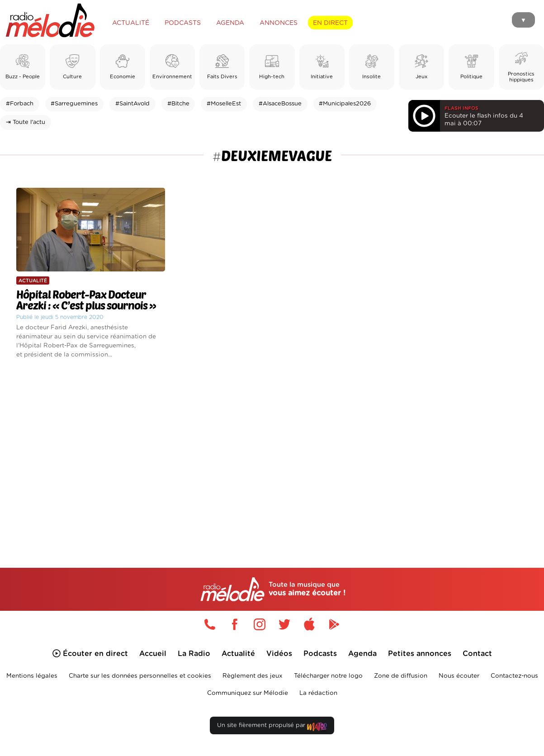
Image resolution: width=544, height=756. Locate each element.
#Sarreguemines (74, 104)
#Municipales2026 (345, 104)
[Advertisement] (272, 452)
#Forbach (20, 104)
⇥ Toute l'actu (26, 122)
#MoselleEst (224, 104)
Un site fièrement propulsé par (272, 727)
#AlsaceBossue (280, 104)
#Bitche (178, 104)
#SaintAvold (132, 104)
